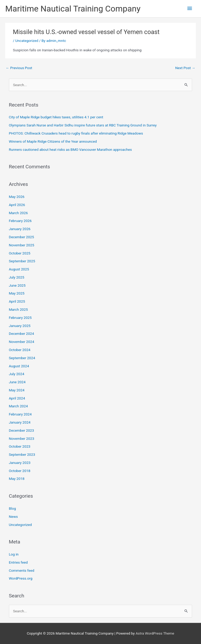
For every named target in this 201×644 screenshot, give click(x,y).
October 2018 (20, 471)
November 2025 (22, 245)
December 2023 (21, 430)
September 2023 (22, 454)
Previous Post (19, 68)
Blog (12, 508)
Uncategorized (27, 41)
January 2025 (20, 326)
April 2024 (17, 398)
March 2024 (18, 406)
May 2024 (17, 390)
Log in (14, 554)
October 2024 (20, 350)
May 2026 (17, 197)
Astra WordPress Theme (155, 633)
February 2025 (20, 318)
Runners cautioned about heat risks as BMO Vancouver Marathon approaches (70, 149)
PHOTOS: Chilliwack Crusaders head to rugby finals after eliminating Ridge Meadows (76, 133)
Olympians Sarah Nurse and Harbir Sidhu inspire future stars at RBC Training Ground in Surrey (83, 125)
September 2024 (22, 358)
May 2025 (17, 293)
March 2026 (18, 213)
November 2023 (22, 438)
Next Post (185, 68)
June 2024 (17, 382)
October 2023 (20, 446)
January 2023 (20, 463)
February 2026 (20, 221)
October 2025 (20, 253)
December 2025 (21, 237)
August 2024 (19, 366)
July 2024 (17, 374)
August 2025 (19, 269)
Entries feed (18, 562)
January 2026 (20, 229)
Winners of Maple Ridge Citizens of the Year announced (53, 141)
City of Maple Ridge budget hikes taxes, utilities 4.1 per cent (56, 117)
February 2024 (20, 414)
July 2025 (17, 277)
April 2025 (17, 301)
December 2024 (21, 334)
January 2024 (20, 422)
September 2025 (22, 261)
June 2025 (17, 285)
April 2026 (17, 205)
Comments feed (22, 570)
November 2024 (22, 342)
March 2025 (18, 309)
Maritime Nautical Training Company (73, 9)
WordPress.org (21, 578)
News (13, 517)
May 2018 (17, 479)
